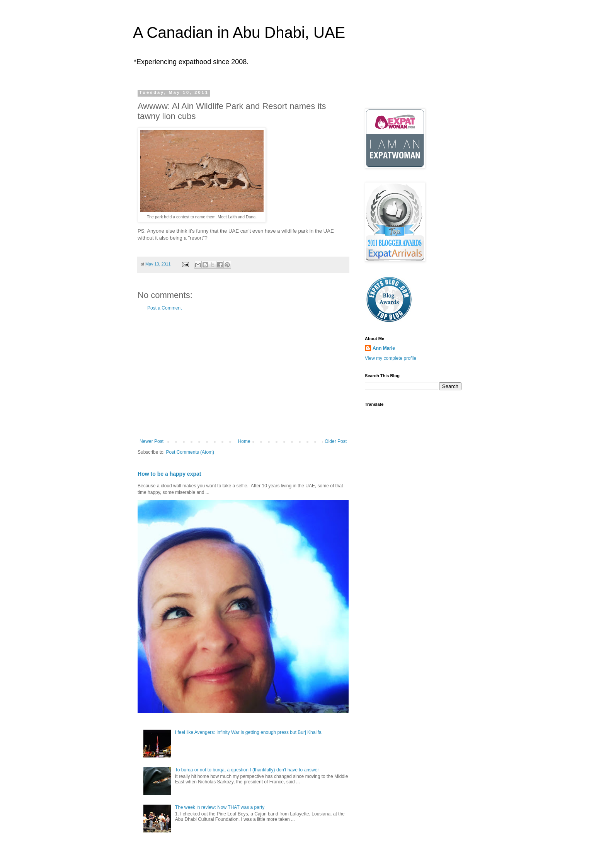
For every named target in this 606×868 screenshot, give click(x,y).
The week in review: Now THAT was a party (220, 807)
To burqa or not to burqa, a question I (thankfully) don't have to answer (247, 770)
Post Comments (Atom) (190, 452)
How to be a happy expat (169, 474)
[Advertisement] (243, 375)
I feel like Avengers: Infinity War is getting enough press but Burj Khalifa (248, 732)
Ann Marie (384, 348)
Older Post (336, 441)
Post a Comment (164, 308)
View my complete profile (391, 358)
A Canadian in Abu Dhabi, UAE (239, 32)
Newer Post (151, 441)
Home (244, 441)
